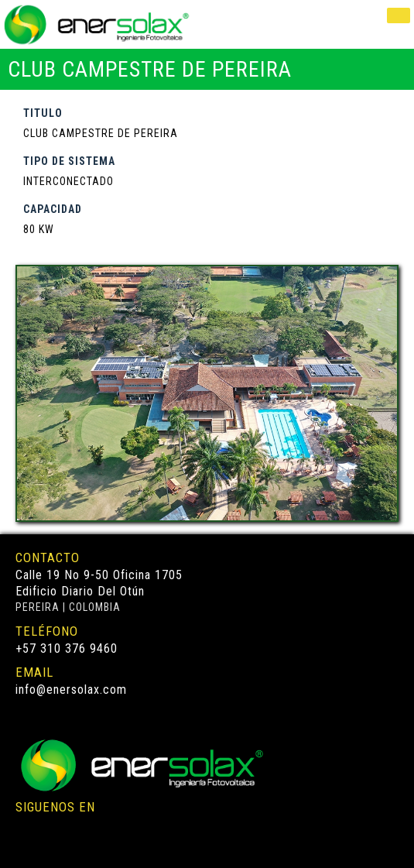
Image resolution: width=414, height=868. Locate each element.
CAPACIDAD (53, 209)
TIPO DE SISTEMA (69, 161)
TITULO (43, 113)
